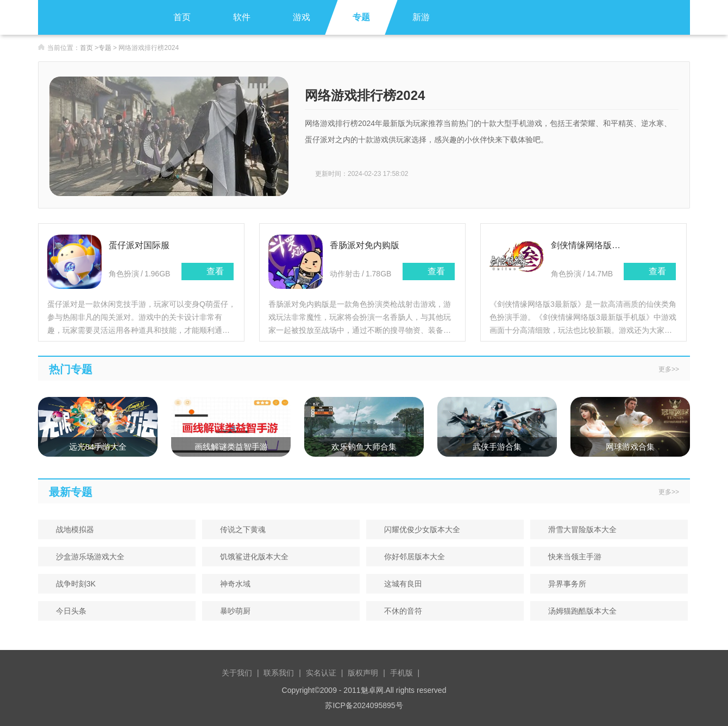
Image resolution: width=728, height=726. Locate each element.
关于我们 (237, 673)
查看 (208, 272)
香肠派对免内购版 (365, 245)
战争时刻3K (72, 584)
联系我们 (279, 673)
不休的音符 (400, 611)
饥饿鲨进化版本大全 (251, 557)
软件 (242, 17)
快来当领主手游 (571, 557)
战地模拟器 (71, 529)
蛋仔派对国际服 (139, 245)
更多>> (669, 369)
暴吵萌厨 (232, 611)
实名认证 (321, 673)
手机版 (401, 673)
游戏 (302, 17)
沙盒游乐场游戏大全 (87, 557)
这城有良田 (400, 584)
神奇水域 (232, 584)
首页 (182, 17)
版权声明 (363, 673)
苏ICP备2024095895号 (364, 705)
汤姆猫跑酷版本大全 (579, 611)
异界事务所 (564, 584)
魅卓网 (372, 690)
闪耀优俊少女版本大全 (419, 529)
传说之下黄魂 (239, 529)
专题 (361, 17)
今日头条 (68, 611)
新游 (421, 17)
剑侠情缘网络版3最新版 (587, 245)
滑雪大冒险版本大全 (579, 529)
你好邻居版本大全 (411, 557)
